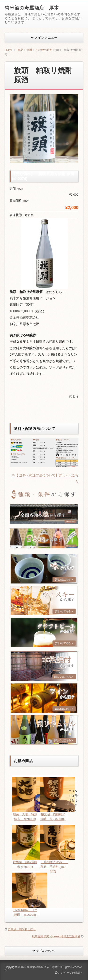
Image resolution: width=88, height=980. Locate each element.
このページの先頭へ (69, 973)
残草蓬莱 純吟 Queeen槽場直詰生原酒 (56, 936)
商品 (20, 50)
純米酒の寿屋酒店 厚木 (32, 8)
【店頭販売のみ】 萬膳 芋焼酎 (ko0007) (54, 867)
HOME (9, 50)
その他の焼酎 (44, 50)
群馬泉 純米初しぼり (22, 929)
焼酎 (29, 50)
